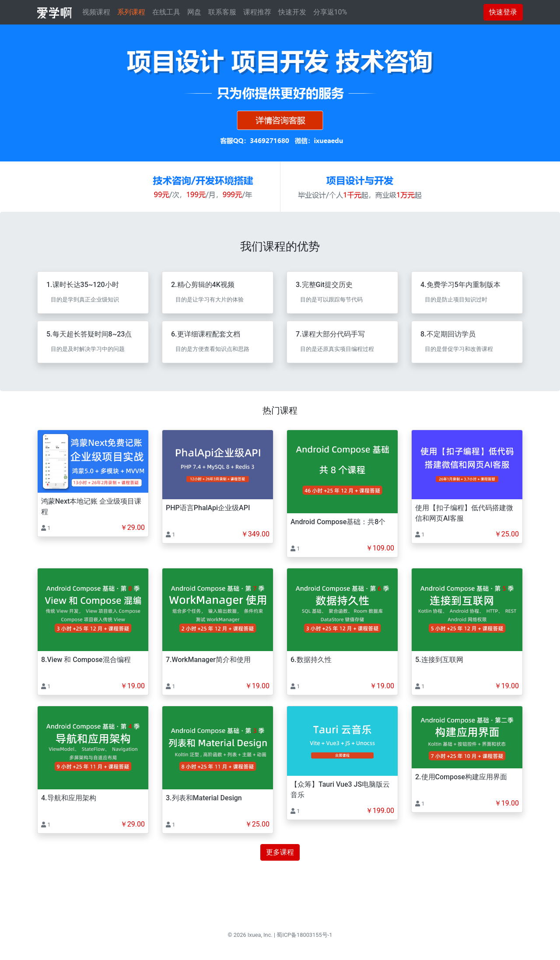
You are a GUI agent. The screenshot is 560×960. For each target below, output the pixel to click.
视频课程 (96, 12)
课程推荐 (257, 12)
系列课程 (131, 12)
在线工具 (166, 12)
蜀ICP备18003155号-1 (304, 935)
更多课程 (280, 852)
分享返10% (330, 12)
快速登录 (503, 12)
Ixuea (254, 935)
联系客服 (222, 12)
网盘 (194, 12)
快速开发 (292, 12)
